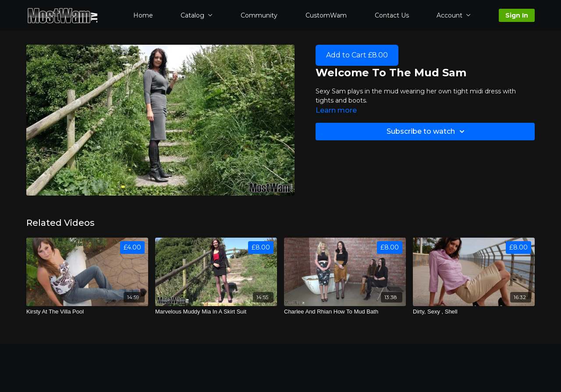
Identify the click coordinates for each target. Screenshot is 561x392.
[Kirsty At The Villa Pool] (87, 312)
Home (143, 15)
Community (259, 15)
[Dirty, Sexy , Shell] (474, 312)
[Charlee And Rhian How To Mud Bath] (345, 312)
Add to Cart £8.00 (357, 55)
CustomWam (326, 15)
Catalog (197, 15)
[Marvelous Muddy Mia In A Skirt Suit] (216, 312)
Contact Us (392, 15)
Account (454, 15)
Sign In (517, 15)
